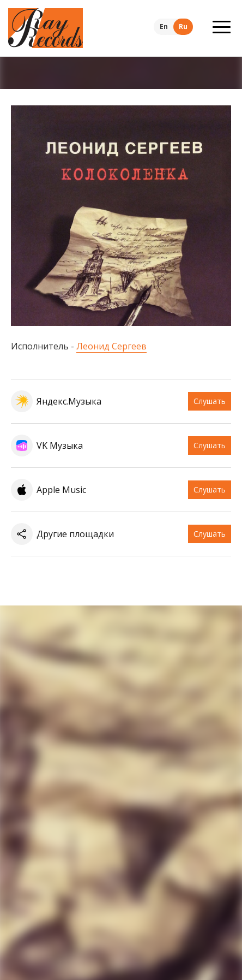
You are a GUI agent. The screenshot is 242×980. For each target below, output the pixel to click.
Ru (183, 26)
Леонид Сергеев (111, 346)
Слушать (210, 401)
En (164, 26)
